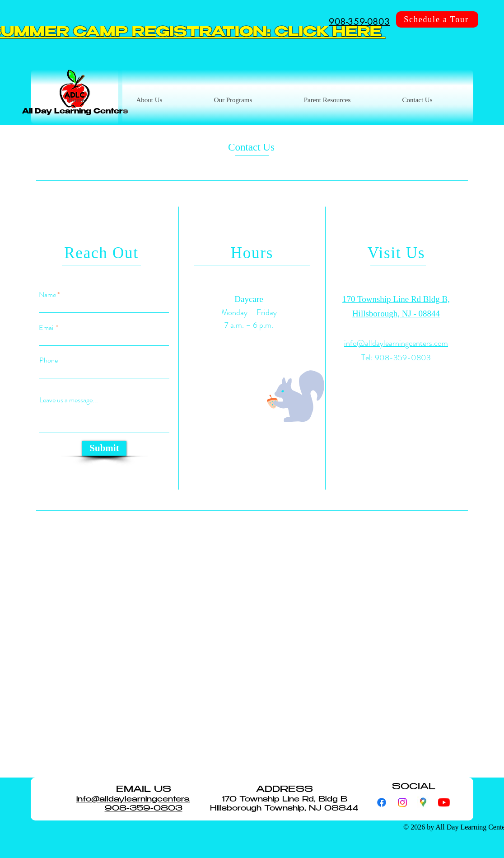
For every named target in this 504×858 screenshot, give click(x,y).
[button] (327, 100)
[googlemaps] (423, 802)
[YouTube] (444, 802)
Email (47, 328)
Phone (49, 360)
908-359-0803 (403, 358)
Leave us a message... (69, 400)
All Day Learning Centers (75, 112)
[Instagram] (402, 802)
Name (47, 295)
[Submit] (104, 448)
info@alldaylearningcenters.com (396, 343)
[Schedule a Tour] (437, 19)
